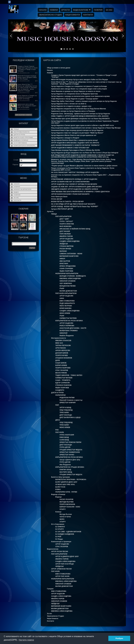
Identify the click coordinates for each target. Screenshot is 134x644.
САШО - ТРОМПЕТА (63, 380)
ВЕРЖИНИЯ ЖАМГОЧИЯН (61, 606)
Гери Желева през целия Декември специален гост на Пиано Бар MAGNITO (80, 119)
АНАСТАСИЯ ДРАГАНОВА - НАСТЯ (73, 328)
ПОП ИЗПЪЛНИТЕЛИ (63, 216)
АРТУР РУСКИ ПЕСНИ (60, 552)
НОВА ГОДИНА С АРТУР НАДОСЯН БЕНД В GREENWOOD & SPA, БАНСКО (80, 116)
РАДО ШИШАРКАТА (67, 303)
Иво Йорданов (65, 465)
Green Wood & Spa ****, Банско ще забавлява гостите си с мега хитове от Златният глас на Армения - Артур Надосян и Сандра (27, 88)
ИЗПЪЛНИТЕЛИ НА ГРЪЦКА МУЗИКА (70, 467)
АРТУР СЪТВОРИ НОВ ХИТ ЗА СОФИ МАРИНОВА (70, 182)
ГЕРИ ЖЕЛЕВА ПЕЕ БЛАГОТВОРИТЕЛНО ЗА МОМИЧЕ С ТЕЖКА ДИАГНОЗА (80, 192)
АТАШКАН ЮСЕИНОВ (64, 358)
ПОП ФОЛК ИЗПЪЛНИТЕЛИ (66, 293)
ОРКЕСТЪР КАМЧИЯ (68, 403)
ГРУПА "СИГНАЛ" (66, 221)
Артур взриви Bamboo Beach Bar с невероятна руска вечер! (75, 140)
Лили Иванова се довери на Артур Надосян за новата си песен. (76, 91)
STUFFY (63, 509)
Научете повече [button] (26, 640)
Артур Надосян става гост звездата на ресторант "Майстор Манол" (77, 133)
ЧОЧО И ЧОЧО (65, 517)
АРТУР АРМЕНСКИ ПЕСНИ (61, 569)
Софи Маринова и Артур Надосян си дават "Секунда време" (75, 99)
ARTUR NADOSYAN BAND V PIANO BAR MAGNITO (70, 194)
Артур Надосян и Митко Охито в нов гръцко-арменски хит (74, 135)
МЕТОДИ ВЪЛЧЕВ (67, 502)
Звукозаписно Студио (50, 15)
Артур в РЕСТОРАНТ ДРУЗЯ (62, 209)
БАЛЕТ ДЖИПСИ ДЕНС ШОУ (66, 482)
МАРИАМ (63, 251)
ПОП (57, 405)
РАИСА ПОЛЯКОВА (67, 326)
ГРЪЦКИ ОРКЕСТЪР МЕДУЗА (71, 450)
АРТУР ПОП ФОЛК (62, 576)
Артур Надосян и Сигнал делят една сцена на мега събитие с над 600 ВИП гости (82, 125)
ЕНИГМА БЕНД (65, 470)
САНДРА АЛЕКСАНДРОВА (70, 241)
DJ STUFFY (60, 529)
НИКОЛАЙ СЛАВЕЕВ (68, 281)
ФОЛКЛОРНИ (60, 395)
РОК (57, 430)
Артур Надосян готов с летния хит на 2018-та (69, 104)
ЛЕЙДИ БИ (64, 244)
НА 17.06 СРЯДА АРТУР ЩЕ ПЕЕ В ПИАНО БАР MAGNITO (73, 204)
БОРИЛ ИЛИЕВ (61, 365)
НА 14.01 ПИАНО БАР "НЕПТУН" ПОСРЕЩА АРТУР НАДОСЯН (75, 172)
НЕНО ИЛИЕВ (65, 313)
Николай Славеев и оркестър (71, 400)
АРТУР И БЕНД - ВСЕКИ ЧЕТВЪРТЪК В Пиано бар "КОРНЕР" (75, 207)
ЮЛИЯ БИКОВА (66, 308)
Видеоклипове (81, 10)
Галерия (98, 10)
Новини (54, 10)
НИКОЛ (62, 259)
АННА (62, 298)
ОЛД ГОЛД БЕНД (66, 410)
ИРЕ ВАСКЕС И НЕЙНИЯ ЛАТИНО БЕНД (75, 229)
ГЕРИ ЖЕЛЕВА (65, 234)
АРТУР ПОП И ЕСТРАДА (65, 564)
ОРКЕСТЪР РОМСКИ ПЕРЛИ (70, 442)
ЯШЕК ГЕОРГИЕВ (66, 271)
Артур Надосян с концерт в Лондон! (65, 138)
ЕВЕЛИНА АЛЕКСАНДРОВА (70, 279)
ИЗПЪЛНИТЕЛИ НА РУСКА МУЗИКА (69, 321)
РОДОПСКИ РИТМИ (67, 398)
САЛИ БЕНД (64, 440)
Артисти (65, 10)
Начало (43, 10)
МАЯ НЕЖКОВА (66, 226)
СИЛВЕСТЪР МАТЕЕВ (68, 318)
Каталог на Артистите (23, 189)
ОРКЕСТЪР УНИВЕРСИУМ (70, 452)
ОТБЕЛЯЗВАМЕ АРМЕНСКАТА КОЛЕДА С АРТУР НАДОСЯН (74, 179)
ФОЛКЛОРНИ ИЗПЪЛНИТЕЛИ (67, 274)
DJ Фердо (59, 539)
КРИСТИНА (64, 264)
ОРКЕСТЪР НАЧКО (67, 455)
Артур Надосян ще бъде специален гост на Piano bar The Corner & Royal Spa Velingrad (85, 153)
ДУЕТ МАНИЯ (65, 231)
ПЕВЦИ (16, 129)
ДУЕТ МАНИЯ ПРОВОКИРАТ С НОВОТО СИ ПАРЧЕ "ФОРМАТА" (76, 145)
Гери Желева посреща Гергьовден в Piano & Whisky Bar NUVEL (76, 150)
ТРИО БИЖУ (64, 413)
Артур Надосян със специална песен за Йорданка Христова (74, 94)
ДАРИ (58, 360)
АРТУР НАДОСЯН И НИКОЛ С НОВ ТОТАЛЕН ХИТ (70, 148)
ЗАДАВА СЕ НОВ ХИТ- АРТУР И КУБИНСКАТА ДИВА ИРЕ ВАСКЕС (77, 187)
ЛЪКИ (62, 288)
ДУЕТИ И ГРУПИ (19, 135)
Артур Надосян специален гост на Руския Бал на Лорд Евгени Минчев (79, 109)
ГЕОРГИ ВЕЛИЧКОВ (67, 504)
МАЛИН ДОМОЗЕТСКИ (68, 291)
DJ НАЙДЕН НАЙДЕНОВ (65, 534)
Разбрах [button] (119, 638)
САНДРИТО (60, 390)
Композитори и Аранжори (24, 146)
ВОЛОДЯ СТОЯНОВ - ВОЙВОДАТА (73, 276)
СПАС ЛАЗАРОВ (62, 370)
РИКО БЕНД (64, 437)
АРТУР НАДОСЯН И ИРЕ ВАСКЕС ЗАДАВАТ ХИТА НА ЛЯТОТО (75, 143)
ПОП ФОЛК (60, 432)
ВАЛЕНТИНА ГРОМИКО (69, 331)
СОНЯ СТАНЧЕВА (66, 269)
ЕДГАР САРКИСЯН (63, 383)
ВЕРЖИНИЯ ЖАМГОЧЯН (69, 256)
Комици (58, 512)
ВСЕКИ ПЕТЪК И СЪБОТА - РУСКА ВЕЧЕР (67, 202)
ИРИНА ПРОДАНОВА (68, 266)
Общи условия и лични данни (59, 68)
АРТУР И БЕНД (65, 408)
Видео (16, 192)
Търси (32, 248)
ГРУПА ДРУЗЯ (65, 447)
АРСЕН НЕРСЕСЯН (63, 350)
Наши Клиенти (73, 15)
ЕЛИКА (58, 489)
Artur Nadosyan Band (59, 197)
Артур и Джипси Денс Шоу (70, 460)
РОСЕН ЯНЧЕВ (65, 249)
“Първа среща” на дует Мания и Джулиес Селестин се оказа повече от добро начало (84, 166)
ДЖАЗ (58, 420)
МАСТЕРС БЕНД (66, 472)
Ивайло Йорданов (67, 336)
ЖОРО (62, 519)
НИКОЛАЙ (63, 333)
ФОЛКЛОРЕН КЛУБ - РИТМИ (66, 492)
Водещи (58, 497)
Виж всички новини (24, 115)
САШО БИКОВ (61, 363)
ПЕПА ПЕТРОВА (66, 306)
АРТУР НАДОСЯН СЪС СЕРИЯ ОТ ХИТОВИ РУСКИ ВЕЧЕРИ (74, 184)
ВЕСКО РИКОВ (61, 373)
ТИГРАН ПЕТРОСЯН (63, 346)
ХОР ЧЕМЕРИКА (66, 283)
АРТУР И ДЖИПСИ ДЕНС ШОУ (67, 556)
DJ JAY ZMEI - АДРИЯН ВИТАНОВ (68, 532)
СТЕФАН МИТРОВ (66, 246)
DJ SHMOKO (60, 527)
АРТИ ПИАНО (61, 348)
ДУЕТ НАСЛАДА (66, 415)
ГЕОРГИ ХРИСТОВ (67, 224)
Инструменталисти (22, 132)
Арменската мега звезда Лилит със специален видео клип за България (27, 106)
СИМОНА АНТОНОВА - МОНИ (71, 254)
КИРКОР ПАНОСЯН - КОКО (70, 507)
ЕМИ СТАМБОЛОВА (67, 301)
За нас (109, 10)
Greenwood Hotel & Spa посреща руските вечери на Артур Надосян (77, 130)
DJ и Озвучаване (20, 143)
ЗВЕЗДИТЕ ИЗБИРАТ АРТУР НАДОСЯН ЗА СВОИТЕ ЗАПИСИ (75, 189)
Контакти (88, 15)
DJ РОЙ (58, 537)
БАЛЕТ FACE (60, 487)
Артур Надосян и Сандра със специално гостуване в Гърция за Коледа (27, 97)
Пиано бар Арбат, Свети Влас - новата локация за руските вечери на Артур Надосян (84, 101)
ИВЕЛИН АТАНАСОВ (63, 341)
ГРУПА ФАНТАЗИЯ (67, 435)
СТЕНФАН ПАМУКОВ (63, 385)
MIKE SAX (59, 343)
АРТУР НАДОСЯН (66, 239)
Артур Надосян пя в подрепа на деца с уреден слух (71, 106)
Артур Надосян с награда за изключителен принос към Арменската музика (80, 96)
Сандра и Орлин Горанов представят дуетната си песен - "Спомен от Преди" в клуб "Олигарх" (27, 69)
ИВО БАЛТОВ (65, 261)
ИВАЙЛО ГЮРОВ (66, 236)
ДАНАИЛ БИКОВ (62, 353)
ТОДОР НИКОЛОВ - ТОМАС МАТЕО (69, 375)
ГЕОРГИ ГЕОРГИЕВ (63, 368)
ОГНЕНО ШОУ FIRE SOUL (65, 485)
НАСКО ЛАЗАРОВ (66, 499)
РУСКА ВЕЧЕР (57, 199)
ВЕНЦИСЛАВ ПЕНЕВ (68, 286)
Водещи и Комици (21, 140)
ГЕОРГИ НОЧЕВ (62, 355)
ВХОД (34, 170)
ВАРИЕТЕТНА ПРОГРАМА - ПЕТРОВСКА (71, 480)
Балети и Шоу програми (23, 137)
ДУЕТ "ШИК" (64, 219)
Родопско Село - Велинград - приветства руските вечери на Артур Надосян (81, 114)
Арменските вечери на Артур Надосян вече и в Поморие (73, 111)
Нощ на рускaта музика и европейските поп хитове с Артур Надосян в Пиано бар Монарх (86, 128)
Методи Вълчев (66, 514)
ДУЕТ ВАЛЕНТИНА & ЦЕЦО (70, 417)
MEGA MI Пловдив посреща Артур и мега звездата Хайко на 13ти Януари (27, 77)
